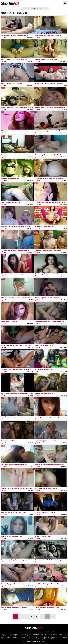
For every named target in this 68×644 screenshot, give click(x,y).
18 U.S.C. (54, 632)
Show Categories (35, 9)
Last (53, 617)
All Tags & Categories (18, 632)
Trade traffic (46, 632)
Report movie (37, 632)
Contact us (29, 632)
